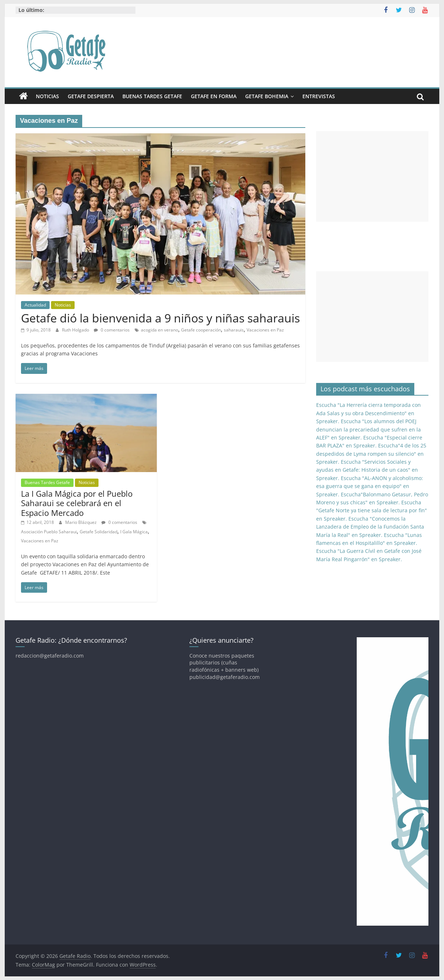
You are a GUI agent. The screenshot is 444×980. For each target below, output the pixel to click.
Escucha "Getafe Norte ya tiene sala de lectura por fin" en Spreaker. (372, 510)
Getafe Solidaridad (99, 532)
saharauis (234, 330)
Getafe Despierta (91, 96)
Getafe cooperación (201, 330)
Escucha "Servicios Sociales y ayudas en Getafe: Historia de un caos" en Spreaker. (367, 470)
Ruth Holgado (76, 330)
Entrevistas (319, 96)
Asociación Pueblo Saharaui (49, 532)
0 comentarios (112, 330)
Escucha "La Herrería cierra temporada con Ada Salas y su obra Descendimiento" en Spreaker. (368, 413)
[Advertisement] (372, 176)
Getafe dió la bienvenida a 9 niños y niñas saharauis (160, 318)
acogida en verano (160, 330)
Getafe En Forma (214, 96)
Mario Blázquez (81, 522)
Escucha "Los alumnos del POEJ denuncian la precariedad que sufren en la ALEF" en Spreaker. (368, 429)
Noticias (47, 96)
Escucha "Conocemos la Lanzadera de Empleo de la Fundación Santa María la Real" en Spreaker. (370, 527)
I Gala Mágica (134, 532)
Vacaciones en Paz (265, 330)
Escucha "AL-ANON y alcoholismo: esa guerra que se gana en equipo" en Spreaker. (370, 486)
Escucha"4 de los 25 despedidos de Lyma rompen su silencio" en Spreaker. (371, 454)
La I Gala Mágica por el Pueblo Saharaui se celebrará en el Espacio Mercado (77, 503)
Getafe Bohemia (267, 96)
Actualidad (35, 305)
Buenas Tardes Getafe (152, 96)
